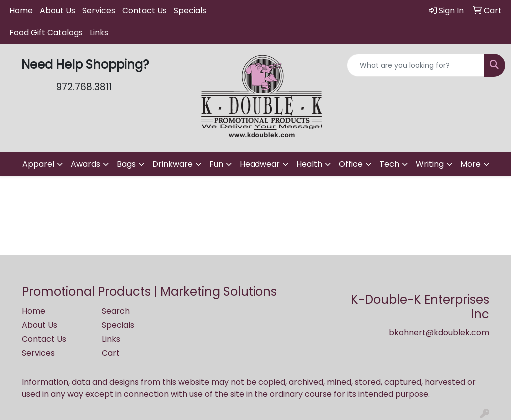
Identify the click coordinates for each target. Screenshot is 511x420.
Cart (111, 353)
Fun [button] (216, 164)
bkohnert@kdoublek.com (439, 332)
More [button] (470, 164)
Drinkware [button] (172, 164)
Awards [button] (86, 164)
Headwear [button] (260, 164)
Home (21, 11)
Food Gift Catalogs (46, 33)
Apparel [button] (38, 164)
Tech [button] (389, 164)
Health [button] (309, 164)
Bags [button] (126, 164)
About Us (58, 11)
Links (99, 33)
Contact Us (144, 11)
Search (116, 311)
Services (99, 11)
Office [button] (351, 164)
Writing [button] (430, 164)
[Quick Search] (415, 65)
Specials (190, 11)
